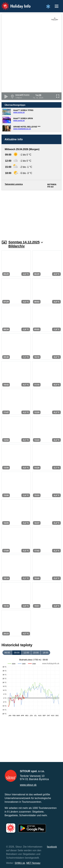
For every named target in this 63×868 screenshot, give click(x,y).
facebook (52, 847)
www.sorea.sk (19, 112)
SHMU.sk (20, 863)
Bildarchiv (17, 246)
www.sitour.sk (28, 785)
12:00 (26, 653)
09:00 (17, 653)
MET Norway (33, 863)
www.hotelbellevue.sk (22, 129)
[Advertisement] (31, 213)
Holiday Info (13, 4)
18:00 (45, 653)
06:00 (7, 653)
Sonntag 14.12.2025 (26, 242)
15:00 (36, 653)
